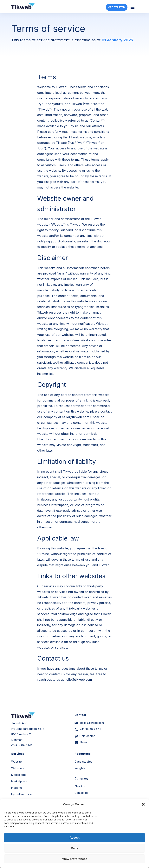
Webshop (17, 768)
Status (81, 742)
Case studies (83, 762)
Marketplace (19, 781)
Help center (85, 736)
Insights (80, 768)
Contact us (81, 793)
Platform (16, 788)
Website (16, 762)
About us (80, 786)
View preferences (75, 859)
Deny (75, 848)
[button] (143, 804)
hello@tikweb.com (76, 417)
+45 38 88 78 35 (88, 729)
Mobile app (19, 775)
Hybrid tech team (22, 794)
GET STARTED (117, 7)
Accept (75, 838)
